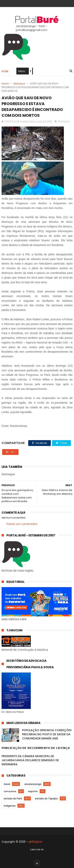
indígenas (10, 806)
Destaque (19, 84)
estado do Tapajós (46, 799)
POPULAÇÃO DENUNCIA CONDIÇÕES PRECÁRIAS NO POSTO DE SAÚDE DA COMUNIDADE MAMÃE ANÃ (47, 734)
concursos (10, 791)
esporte (33, 791)
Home (5, 71)
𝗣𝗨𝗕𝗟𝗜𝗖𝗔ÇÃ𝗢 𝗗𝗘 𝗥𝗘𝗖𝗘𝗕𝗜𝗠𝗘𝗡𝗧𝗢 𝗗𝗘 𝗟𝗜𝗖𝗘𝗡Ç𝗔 (36, 748)
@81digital (35, 842)
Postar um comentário (22, 524)
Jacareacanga (33, 784)
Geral (7, 784)
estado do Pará (13, 799)
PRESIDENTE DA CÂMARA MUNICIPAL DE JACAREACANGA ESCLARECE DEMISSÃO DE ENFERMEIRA (30, 760)
